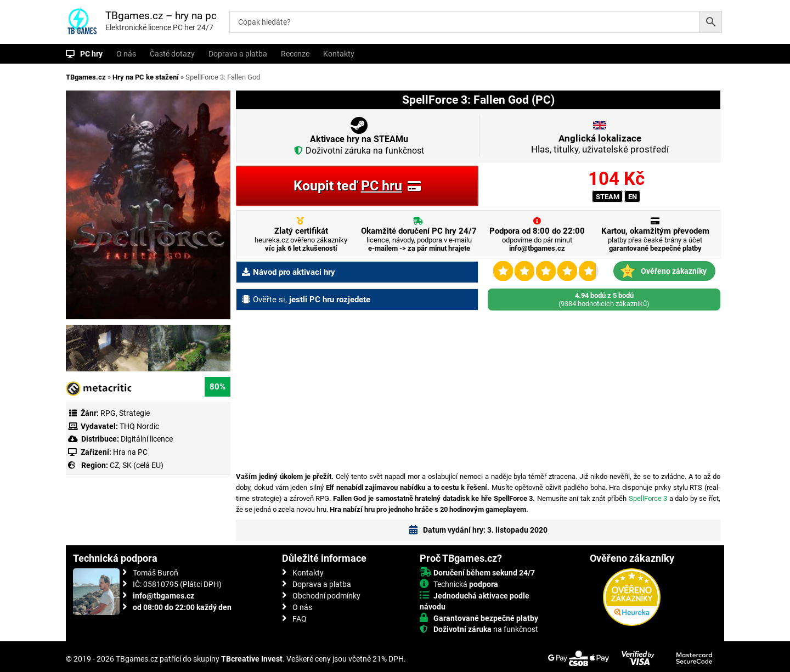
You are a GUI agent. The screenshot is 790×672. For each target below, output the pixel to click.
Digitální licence (146, 439)
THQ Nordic (139, 426)
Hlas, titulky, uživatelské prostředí (600, 144)
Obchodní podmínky (326, 596)
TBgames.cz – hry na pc (161, 16)
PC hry (91, 54)
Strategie (134, 413)
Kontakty (339, 54)
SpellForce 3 (648, 498)
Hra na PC (129, 452)
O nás (126, 54)
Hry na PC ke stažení (146, 77)
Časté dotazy (172, 54)
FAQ (300, 619)
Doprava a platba (238, 54)
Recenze (295, 54)
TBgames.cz (86, 77)
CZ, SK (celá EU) (137, 465)
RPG (108, 413)
